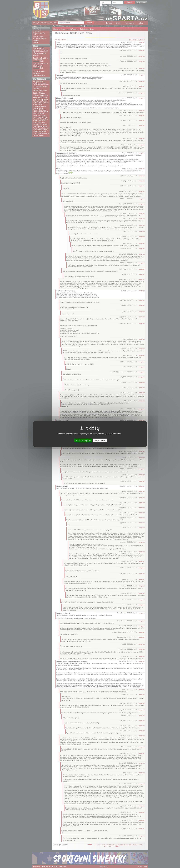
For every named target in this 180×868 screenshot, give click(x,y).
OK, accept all (83, 440)
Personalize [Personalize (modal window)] (100, 440)
